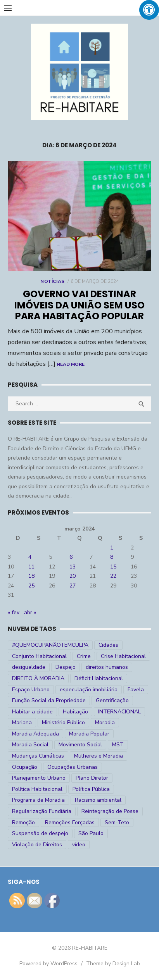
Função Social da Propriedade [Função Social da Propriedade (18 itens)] (49, 700)
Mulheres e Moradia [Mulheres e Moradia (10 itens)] (99, 756)
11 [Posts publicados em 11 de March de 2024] (31, 567)
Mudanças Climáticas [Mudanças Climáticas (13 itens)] (38, 756)
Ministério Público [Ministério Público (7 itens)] (63, 723)
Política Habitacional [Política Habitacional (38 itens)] (37, 789)
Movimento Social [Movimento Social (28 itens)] (80, 745)
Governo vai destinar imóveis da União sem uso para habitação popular (79, 305)
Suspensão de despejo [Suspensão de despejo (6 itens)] (40, 833)
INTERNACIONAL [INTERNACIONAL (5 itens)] (119, 712)
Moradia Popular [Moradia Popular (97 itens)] (89, 734)
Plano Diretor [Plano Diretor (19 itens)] (92, 778)
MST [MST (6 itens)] (118, 745)
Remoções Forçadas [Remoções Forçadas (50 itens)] (70, 822)
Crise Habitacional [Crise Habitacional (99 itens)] (123, 656)
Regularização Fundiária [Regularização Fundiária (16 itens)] (42, 811)
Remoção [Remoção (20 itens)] (23, 822)
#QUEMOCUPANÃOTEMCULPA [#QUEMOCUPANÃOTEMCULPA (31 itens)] (50, 645)
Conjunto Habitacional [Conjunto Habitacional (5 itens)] (39, 656)
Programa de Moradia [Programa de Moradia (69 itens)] (38, 800)
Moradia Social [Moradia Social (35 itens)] (30, 745)
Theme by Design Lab (113, 964)
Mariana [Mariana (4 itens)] (22, 723)
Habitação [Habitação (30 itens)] (75, 712)
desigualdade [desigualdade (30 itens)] (29, 667)
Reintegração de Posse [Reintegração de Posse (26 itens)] (110, 811)
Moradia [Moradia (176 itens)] (105, 723)
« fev (14, 612)
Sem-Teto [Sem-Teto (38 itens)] (117, 822)
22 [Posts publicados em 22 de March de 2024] (113, 576)
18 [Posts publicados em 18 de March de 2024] (31, 576)
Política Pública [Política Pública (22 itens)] (91, 789)
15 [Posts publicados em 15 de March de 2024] (113, 567)
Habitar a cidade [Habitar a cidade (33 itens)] (32, 712)
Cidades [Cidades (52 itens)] (108, 645)
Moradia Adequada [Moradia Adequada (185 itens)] (35, 734)
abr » (30, 612)
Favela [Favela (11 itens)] (136, 690)
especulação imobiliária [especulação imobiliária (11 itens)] (89, 690)
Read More (71, 364)
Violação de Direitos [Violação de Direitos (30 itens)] (37, 845)
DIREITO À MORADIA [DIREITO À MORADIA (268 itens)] (38, 678)
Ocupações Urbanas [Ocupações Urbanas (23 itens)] (73, 767)
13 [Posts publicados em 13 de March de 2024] (73, 567)
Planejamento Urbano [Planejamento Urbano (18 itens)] (39, 778)
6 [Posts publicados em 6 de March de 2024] (71, 557)
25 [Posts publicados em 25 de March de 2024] (31, 586)
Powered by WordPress (48, 964)
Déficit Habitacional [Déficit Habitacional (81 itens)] (99, 678)
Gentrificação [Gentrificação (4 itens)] (112, 700)
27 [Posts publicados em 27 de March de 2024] (73, 586)
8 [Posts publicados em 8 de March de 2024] (112, 557)
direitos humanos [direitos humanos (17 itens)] (107, 667)
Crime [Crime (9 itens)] (84, 656)
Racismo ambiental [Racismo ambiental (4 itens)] (98, 800)
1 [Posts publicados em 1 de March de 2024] (112, 548)
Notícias (53, 281)
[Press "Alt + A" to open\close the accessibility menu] (149, 10)
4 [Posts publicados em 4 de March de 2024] (30, 557)
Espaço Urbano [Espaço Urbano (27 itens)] (31, 690)
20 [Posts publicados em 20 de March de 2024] (73, 576)
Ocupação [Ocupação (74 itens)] (25, 767)
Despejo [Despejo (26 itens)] (66, 667)
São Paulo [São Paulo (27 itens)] (91, 833)
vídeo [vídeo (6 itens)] (79, 845)
